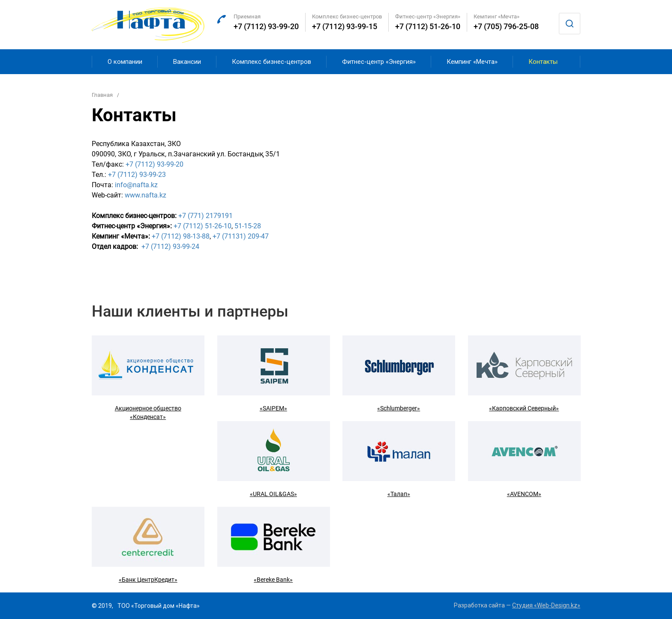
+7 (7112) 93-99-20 (266, 26)
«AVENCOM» (524, 494)
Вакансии (187, 62)
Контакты (543, 62)
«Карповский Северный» (524, 408)
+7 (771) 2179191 (205, 216)
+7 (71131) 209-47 (241, 236)
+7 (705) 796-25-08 (506, 26)
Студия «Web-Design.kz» (546, 605)
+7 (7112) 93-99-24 (170, 247)
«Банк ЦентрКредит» (148, 580)
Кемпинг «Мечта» (472, 62)
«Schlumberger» (399, 408)
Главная (102, 95)
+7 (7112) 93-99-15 (345, 26)
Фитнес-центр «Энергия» (379, 62)
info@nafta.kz (136, 185)
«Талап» (399, 494)
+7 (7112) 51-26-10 (428, 26)
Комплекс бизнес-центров (271, 62)
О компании (125, 62)
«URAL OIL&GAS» (273, 494)
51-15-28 (248, 226)
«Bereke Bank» (273, 580)
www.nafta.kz (145, 195)
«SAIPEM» (273, 408)
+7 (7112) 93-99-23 (137, 175)
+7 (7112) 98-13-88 (181, 236)
